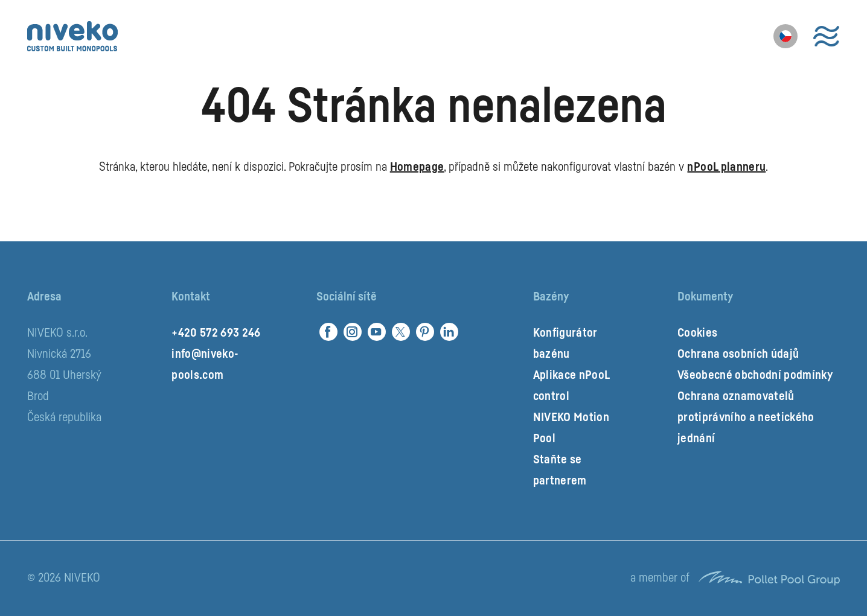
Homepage (417, 167)
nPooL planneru (726, 167)
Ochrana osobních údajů (738, 354)
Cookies (697, 333)
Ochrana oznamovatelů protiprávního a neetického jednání (746, 418)
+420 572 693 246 (216, 333)
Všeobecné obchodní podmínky (755, 375)
